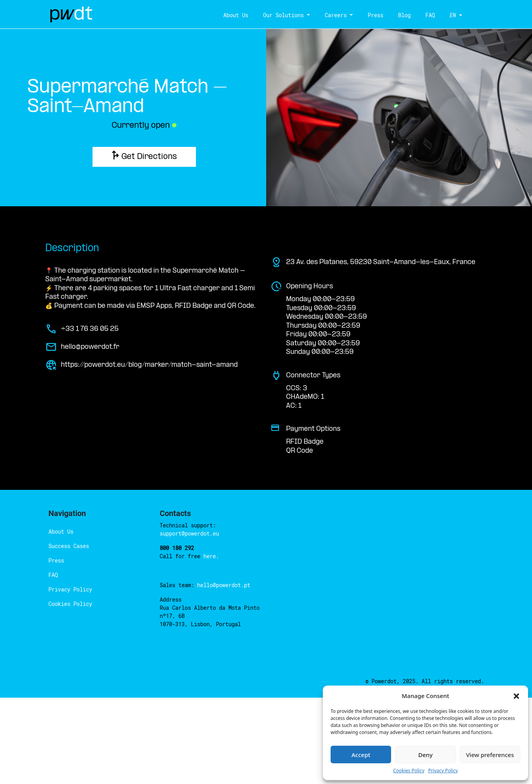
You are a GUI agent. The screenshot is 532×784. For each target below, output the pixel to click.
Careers (333, 15)
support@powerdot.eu (189, 533)
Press (372, 15)
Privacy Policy (70, 589)
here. (211, 556)
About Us (233, 15)
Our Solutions (280, 15)
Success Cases (69, 546)
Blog (401, 15)
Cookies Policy (70, 604)
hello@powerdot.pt (224, 585)
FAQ (427, 15)
